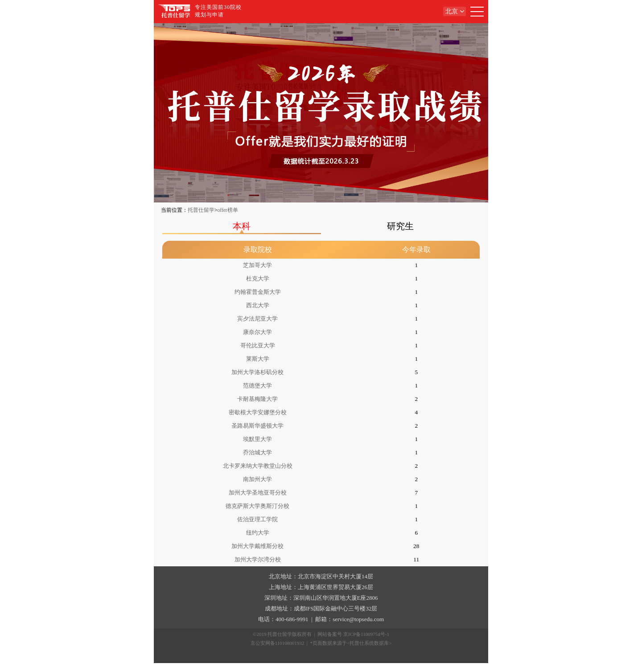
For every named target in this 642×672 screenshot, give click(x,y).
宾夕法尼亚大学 (257, 319)
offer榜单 (228, 210)
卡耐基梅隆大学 (257, 399)
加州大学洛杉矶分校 (257, 372)
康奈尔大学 (257, 332)
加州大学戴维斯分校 (257, 546)
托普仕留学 (201, 210)
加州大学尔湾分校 (258, 559)
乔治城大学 (257, 452)
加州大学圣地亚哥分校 (258, 493)
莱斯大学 (258, 359)
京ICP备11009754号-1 (366, 634)
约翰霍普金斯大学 (258, 292)
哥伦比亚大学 (258, 345)
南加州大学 (257, 479)
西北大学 (258, 305)
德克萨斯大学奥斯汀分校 (257, 506)
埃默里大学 (257, 439)
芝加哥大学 (257, 265)
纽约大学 (258, 533)
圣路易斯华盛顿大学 (257, 426)
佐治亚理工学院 (257, 519)
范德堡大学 (257, 385)
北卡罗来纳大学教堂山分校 (258, 466)
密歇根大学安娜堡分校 (258, 412)
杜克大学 (258, 278)
